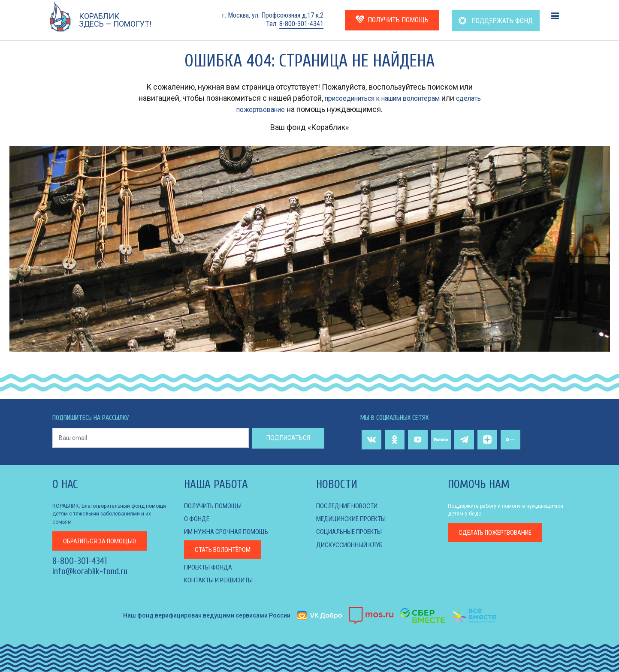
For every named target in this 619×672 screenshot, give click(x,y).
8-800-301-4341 (301, 24)
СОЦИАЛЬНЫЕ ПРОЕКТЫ (352, 532)
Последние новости (349, 506)
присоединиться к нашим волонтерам (395, 98)
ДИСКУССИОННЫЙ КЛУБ (352, 544)
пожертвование (500, 533)
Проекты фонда (210, 567)
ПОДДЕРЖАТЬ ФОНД (496, 21)
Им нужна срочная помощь (229, 532)
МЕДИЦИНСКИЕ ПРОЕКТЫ (355, 519)
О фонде (197, 519)
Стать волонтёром (225, 549)
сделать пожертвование (261, 109)
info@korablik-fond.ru (90, 572)
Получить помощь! (215, 506)
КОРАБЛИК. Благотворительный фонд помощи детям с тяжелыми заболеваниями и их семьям (109, 514)
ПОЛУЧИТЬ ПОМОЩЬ (392, 20)
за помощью (104, 541)
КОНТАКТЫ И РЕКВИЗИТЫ (222, 580)
